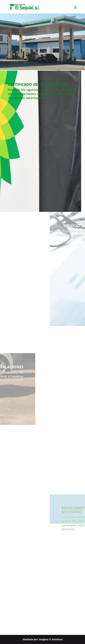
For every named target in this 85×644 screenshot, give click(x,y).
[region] (42, 42)
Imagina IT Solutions (51, 639)
